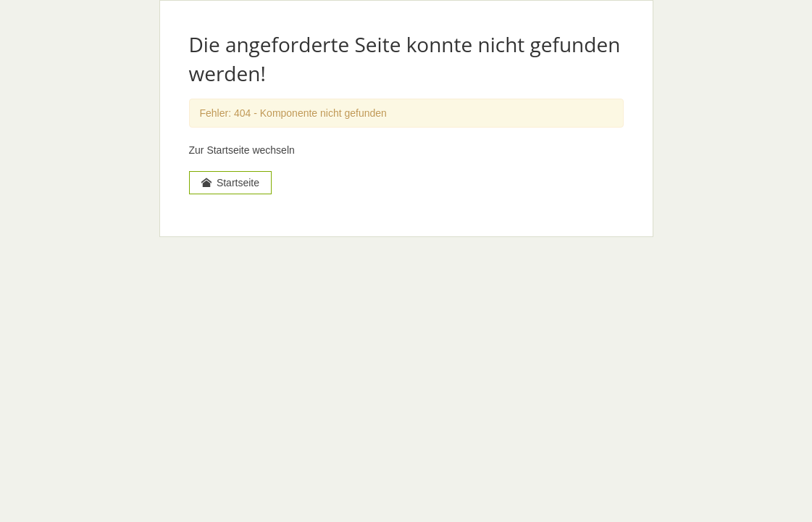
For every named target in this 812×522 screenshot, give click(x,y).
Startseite (231, 183)
